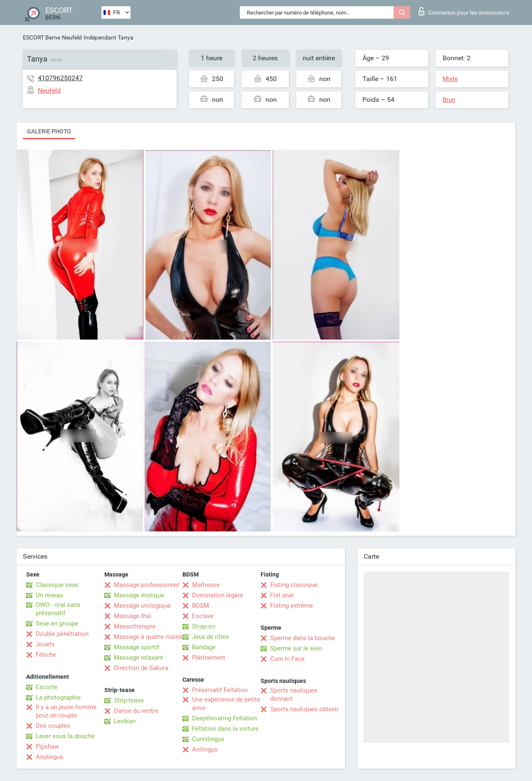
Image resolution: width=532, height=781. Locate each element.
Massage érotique (139, 595)
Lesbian (125, 721)
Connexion (464, 11)
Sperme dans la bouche (303, 638)
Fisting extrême (292, 606)
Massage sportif (137, 647)
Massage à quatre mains (148, 637)
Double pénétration (62, 634)
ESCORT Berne (42, 37)
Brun (449, 100)
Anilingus (205, 749)
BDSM (201, 606)
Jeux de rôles (211, 637)
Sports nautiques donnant (294, 695)
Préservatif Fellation (220, 690)
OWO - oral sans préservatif (58, 609)
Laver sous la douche (65, 736)
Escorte (47, 687)
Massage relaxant (138, 658)
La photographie (58, 697)
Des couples (53, 726)
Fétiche (46, 655)
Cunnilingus (208, 739)
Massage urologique (142, 606)
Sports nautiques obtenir (304, 709)
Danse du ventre (136, 711)
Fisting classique (294, 585)
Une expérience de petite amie (226, 704)
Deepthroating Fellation (224, 718)
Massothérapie (135, 626)
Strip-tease (129, 700)
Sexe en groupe (57, 623)
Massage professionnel (147, 585)
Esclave (203, 616)
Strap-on (204, 626)
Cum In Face (287, 659)
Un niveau (49, 595)
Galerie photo (49, 131)
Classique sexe (57, 585)
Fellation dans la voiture (225, 729)
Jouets (45, 644)
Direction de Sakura (141, 668)
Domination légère (218, 595)
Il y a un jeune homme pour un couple (66, 711)
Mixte (450, 79)
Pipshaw (47, 747)
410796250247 (60, 78)
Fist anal (282, 595)
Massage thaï (133, 616)
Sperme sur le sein (296, 648)
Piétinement (209, 658)
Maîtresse (206, 585)
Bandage (204, 647)
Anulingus (49, 757)
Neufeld (72, 37)
